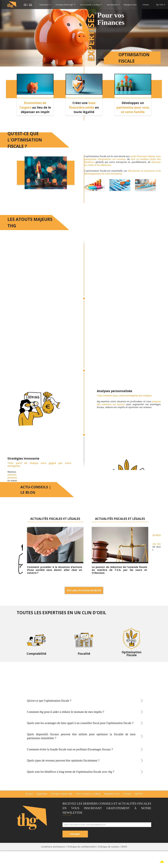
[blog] (55, 545)
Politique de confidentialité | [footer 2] (83, 853)
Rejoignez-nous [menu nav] (130, 5)
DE (31, 5)
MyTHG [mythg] (139, 801)
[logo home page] (12, 5)
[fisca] (84, 645)
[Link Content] (162, 862)
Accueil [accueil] (29, 801)
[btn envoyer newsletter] (75, 841)
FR (25, 5)
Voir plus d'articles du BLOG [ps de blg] (84, 590)
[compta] (36, 645)
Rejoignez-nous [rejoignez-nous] (112, 801)
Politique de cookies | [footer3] (110, 853)
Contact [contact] (127, 801)
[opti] (132, 645)
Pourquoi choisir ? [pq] (62, 801)
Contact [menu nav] (146, 5)
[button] (45, 5)
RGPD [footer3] (124, 853)
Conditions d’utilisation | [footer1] (54, 853)
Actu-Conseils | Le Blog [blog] (88, 801)
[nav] (43, 5)
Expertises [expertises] (42, 801)
